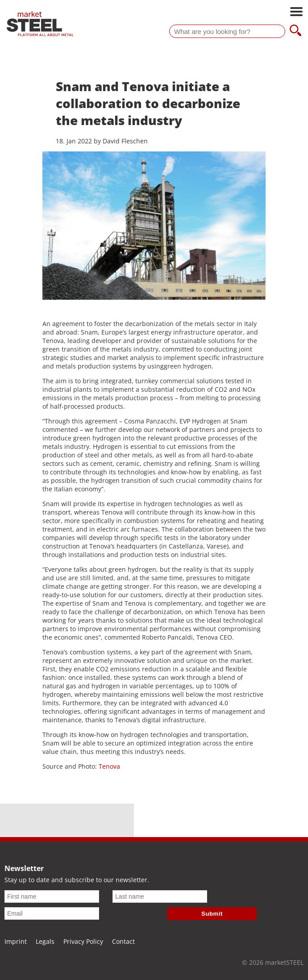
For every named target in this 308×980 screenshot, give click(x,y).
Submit (212, 914)
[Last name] (160, 896)
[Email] (52, 913)
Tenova (109, 766)
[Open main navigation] (296, 13)
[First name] (52, 896)
